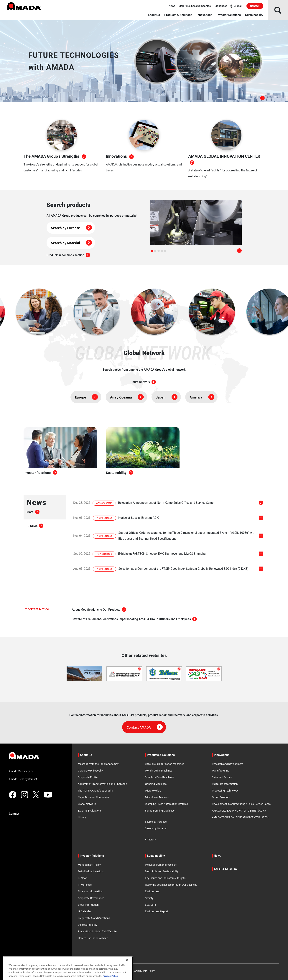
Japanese (221, 6)
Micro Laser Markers (157, 797)
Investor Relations (229, 15)
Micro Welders (153, 791)
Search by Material (71, 243)
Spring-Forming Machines (160, 811)
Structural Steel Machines (160, 777)
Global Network (87, 804)
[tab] (152, 251)
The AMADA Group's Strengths (95, 791)
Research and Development (228, 764)
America (202, 397)
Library (82, 817)
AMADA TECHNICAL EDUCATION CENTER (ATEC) (240, 817)
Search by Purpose (71, 228)
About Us (154, 15)
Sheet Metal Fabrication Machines (164, 764)
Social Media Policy (144, 971)
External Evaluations (90, 811)
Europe (86, 397)
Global (236, 6)
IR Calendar (85, 911)
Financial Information (90, 891)
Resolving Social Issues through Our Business (171, 885)
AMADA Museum (225, 869)
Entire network (143, 382)
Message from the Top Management (99, 764)
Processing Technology (225, 791)
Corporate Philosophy (90, 771)
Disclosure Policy (88, 925)
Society (149, 898)
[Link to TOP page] (37, 755)
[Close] (127, 973)
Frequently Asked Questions (94, 918)
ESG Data (150, 905)
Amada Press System (23, 779)
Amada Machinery (22, 771)
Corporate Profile (88, 777)
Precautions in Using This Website (97, 931)
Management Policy (89, 865)
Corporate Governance (91, 898)
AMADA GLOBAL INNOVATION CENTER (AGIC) (239, 811)
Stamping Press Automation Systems (166, 804)
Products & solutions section (68, 255)
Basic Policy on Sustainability (162, 871)
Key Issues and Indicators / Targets (165, 878)
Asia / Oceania (127, 397)
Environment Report (157, 911)
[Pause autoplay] (239, 251)
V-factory (150, 840)
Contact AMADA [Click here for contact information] (145, 727)
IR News (35, 526)
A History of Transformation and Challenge (102, 784)
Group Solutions (221, 797)
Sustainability (254, 15)
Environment (152, 891)
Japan (167, 397)
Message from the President (161, 865)
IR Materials (85, 885)
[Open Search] (278, 10)
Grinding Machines (156, 784)
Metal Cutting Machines (159, 771)
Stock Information (88, 905)
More (33, 512)
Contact (255, 6)
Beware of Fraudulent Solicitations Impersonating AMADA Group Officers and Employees (134, 619)
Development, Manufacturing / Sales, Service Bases (241, 804)
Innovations (204, 15)
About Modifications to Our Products (99, 610)
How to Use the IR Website (93, 938)
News (172, 6)
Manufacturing (221, 771)
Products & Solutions (178, 15)
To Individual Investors (91, 871)
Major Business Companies (195, 6)
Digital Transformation (225, 784)
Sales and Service (222, 777)
